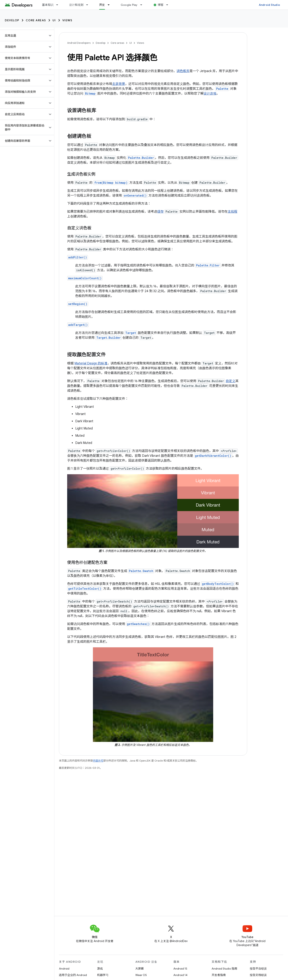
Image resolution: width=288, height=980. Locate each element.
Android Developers (79, 43)
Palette (222, 89)
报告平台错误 (258, 969)
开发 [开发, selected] (102, 5)
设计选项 (210, 94)
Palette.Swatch (141, 571)
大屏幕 (140, 969)
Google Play (129, 5)
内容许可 (98, 761)
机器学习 (103, 975)
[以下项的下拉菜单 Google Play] (143, 5)
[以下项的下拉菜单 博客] (169, 5)
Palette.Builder (141, 158)
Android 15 (180, 969)
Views (67, 20)
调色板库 (183, 71)
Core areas (36, 20)
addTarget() (78, 325)
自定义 (230, 381)
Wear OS (141, 975)
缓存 (160, 212)
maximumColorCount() (85, 278)
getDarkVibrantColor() (213, 456)
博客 (161, 5)
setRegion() (78, 304)
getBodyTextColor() (218, 584)
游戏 (100, 969)
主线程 (232, 212)
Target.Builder (109, 338)
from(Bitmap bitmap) (111, 183)
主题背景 (119, 84)
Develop (12, 20)
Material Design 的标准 (91, 363)
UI (54, 20)
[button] (24, 36)
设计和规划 (76, 5)
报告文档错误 (258, 975)
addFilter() (78, 257)
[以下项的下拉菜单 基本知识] (59, 5)
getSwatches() (138, 624)
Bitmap (90, 93)
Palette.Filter (208, 265)
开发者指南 (219, 975)
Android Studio (269, 5)
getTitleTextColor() (85, 589)
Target (131, 333)
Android (64, 969)
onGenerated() (135, 195)
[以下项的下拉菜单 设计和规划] (89, 5)
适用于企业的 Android (73, 975)
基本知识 (48, 5)
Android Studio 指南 (224, 969)
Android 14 (180, 975)
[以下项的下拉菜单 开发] (110, 5)
